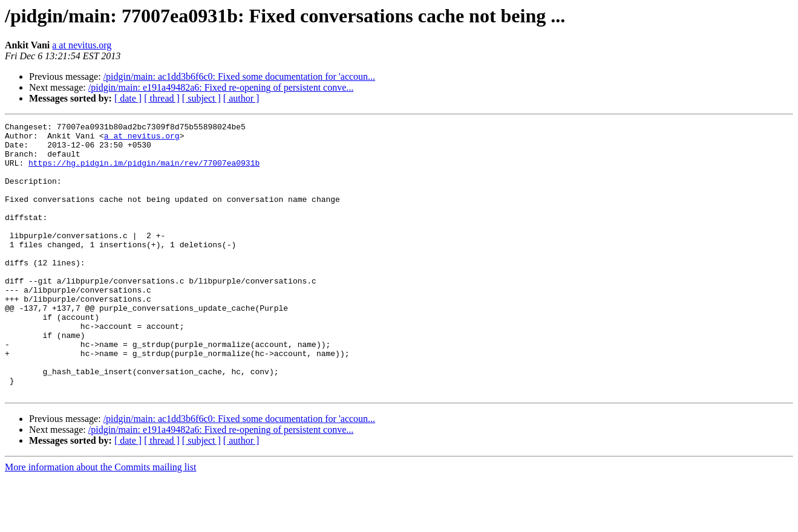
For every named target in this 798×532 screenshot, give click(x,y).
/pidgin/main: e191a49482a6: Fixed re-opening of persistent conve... (221, 87)
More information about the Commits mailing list (100, 521)
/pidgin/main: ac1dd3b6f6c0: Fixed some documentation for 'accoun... (239, 76)
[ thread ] (162, 98)
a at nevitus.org (82, 45)
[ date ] (128, 98)
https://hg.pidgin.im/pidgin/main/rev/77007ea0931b (144, 172)
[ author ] (241, 98)
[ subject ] (201, 98)
